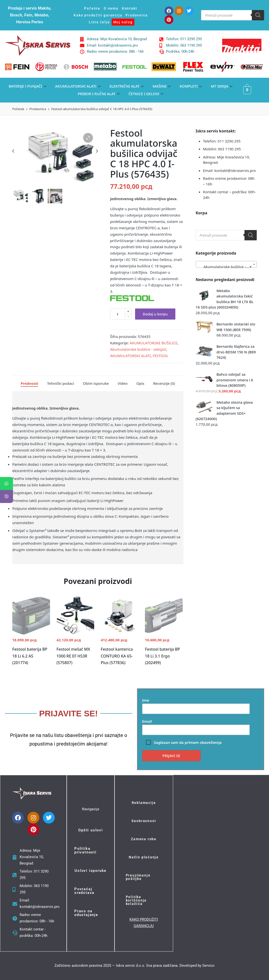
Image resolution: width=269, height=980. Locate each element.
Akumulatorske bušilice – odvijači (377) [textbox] (227, 267)
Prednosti (29, 383)
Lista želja (99, 22)
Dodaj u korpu (155, 314)
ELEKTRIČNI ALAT (127, 86)
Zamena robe (144, 839)
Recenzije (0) (164, 383)
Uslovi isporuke (90, 871)
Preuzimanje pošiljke (138, 877)
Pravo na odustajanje (86, 913)
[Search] (258, 15)
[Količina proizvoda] (117, 314)
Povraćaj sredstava (84, 891)
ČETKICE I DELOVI (146, 94)
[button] (88, 138)
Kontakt (130, 8)
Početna (92, 8)
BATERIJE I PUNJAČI (27, 86)
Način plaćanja (144, 857)
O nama (111, 8)
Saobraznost (144, 821)
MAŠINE (162, 86)
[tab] (29, 384)
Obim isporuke (96, 383)
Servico (208, 966)
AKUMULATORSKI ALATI (78, 86)
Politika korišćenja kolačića (136, 900)
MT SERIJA (222, 86)
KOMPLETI (191, 86)
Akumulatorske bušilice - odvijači (138, 349)
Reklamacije (144, 803)
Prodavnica (137, 15)
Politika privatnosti (85, 850)
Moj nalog (123, 22)
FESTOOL (161, 356)
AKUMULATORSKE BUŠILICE (154, 343)
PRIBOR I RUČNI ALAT (99, 94)
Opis (140, 383)
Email (196, 726)
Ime (196, 704)
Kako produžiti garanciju (98, 15)
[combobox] (226, 264)
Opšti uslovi (91, 830)
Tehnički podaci (61, 383)
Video (123, 383)
